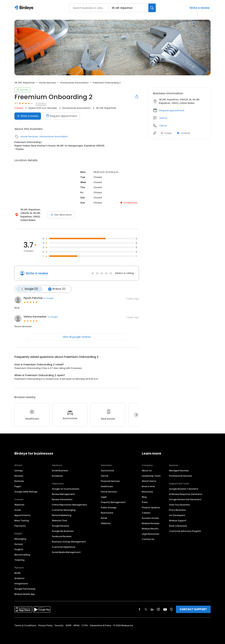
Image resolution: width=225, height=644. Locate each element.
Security (59, 625)
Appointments (22, 515)
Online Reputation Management (70, 505)
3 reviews (41, 103)
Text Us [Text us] (163, 118)
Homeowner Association (74, 83)
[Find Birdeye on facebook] (140, 609)
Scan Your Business (180, 505)
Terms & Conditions (25, 625)
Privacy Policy (45, 625)
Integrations (21, 584)
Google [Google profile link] (166, 133)
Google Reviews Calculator (184, 489)
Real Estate (107, 513)
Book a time (148, 486)
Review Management (63, 494)
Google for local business (66, 489)
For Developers (177, 515)
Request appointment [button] (172, 110)
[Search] (152, 8)
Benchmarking (22, 555)
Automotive (107, 471)
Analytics (19, 578)
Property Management (113, 502)
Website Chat (60, 521)
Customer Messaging (64, 510)
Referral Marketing (62, 515)
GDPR (68, 625)
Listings (19, 471)
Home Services (47, 83)
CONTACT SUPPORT (193, 609)
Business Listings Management (69, 542)
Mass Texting (22, 521)
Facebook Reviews (62, 536)
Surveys (19, 544)
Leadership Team (151, 476)
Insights (19, 549)
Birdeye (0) (57, 289)
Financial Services (110, 481)
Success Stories (150, 518)
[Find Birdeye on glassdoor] (171, 609)
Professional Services (181, 476)
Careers (146, 513)
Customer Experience (64, 547)
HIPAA (76, 625)
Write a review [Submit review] (28, 116)
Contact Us (148, 539)
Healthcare (107, 486)
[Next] (136, 415)
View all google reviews (77, 337)
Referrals (19, 481)
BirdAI (17, 573)
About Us (147, 471)
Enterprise (57, 476)
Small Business (60, 471)
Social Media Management (66, 552)
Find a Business (177, 510)
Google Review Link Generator (185, 499)
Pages (18, 486)
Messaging (20, 539)
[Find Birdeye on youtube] (165, 609)
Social (18, 510)
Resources (147, 492)
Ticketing (19, 560)
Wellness (106, 523)
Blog (144, 497)
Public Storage (109, 508)
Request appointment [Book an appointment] (62, 116)
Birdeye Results (150, 529)
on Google (48, 298)
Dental (105, 476)
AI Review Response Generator (186, 494)
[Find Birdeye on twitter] (146, 609)
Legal (104, 497)
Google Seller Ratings (26, 492)
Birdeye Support (178, 521)
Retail (104, 518)
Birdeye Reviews (151, 523)
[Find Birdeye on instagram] (158, 609)
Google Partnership (25, 589)
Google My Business (63, 531)
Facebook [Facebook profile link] (184, 133)
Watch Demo (149, 481)
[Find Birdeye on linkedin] (152, 609)
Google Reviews (60, 526)
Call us (163, 126)
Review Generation (62, 499)
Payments (20, 526)
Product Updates (151, 508)
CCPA (85, 625)
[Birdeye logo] (25, 8)
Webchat (19, 505)
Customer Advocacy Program (185, 531)
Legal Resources (151, 534)
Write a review (200, 8)
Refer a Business (178, 526)
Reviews (19, 476)
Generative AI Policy (101, 625)
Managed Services (179, 471)
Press (145, 502)
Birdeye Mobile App (25, 594)
